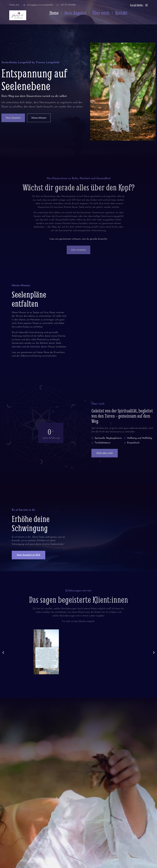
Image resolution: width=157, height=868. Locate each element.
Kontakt (121, 13)
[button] (3, 652)
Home (54, 13)
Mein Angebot (75, 13)
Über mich (101, 13)
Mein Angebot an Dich (29, 555)
